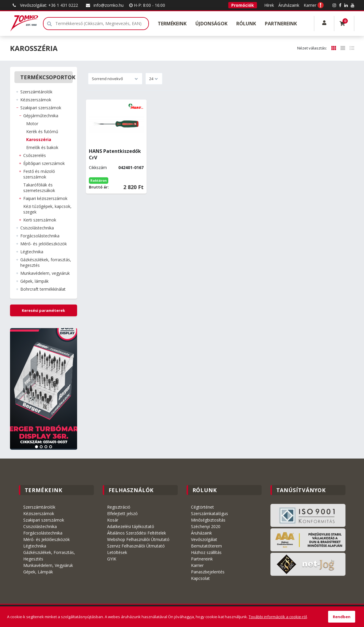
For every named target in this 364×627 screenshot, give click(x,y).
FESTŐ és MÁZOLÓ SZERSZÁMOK (39, 174)
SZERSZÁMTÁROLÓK (36, 92)
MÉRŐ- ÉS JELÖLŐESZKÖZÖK (44, 244)
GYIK (112, 559)
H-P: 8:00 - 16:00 (147, 5)
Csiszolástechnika (40, 526)
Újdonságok (211, 24)
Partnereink (281, 24)
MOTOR (32, 124)
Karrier (310, 5)
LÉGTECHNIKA (32, 252)
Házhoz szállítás (206, 552)
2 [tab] (41, 447)
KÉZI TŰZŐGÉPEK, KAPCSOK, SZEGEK (47, 209)
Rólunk (246, 24)
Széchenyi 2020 (206, 526)
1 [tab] (36, 447)
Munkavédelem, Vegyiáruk (48, 565)
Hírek (269, 5)
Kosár (113, 520)
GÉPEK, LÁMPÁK (34, 281)
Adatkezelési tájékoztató (131, 526)
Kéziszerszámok (39, 513)
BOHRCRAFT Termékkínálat (43, 289)
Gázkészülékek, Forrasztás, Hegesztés (49, 556)
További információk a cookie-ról (278, 617)
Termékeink (172, 24)
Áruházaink (289, 5)
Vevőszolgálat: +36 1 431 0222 (45, 5)
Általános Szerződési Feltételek (137, 533)
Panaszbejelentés (208, 572)
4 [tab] (51, 447)
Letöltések (117, 552)
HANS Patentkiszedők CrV (115, 154)
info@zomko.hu (104, 5)
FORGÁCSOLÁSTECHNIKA (40, 236)
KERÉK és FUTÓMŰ (42, 131)
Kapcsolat (200, 578)
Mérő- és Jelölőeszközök (46, 539)
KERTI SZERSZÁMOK (40, 220)
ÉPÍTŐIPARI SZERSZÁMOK (44, 163)
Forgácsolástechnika (43, 533)
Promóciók (243, 5)
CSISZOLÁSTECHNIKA (37, 228)
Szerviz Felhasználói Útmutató (136, 546)
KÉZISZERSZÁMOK (36, 100)
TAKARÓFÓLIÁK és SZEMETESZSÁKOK (39, 188)
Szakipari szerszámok (44, 520)
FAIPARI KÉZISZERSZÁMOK (45, 198)
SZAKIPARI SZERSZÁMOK (41, 108)
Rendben (342, 617)
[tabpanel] (44, 389)
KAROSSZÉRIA (39, 139)
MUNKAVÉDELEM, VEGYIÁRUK (45, 273)
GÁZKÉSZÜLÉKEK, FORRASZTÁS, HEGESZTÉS (46, 262)
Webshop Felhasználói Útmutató (138, 539)
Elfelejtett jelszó (122, 513)
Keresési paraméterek (43, 310)
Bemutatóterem (206, 546)
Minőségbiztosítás (208, 520)
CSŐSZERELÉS (35, 155)
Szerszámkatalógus (210, 513)
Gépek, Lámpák (38, 572)
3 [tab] (46, 447)
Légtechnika (35, 546)
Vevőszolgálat (204, 539)
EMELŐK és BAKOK (42, 147)
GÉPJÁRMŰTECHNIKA (41, 116)
